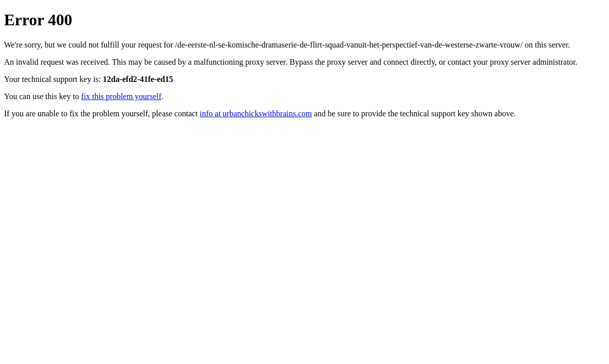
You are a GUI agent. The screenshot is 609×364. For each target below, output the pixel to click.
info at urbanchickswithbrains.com (256, 113)
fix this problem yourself (121, 96)
